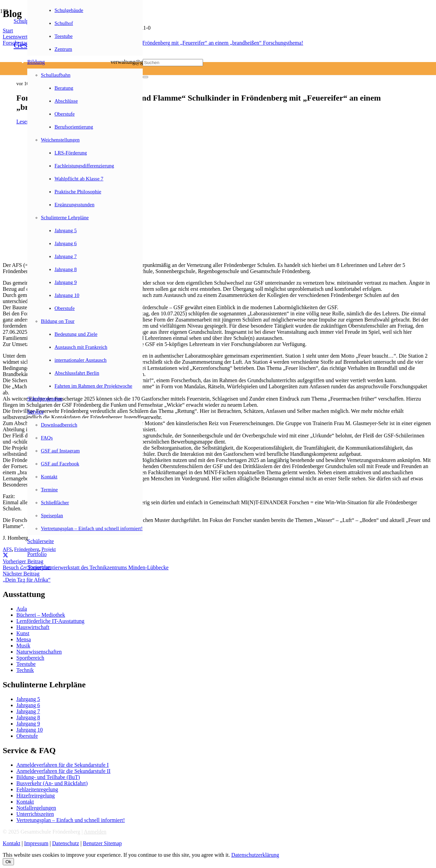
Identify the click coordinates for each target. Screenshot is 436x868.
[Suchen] (173, 63)
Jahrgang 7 (28, 711)
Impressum (36, 843)
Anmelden (95, 832)
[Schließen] (145, 77)
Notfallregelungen (36, 808)
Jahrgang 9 (28, 724)
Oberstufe (27, 736)
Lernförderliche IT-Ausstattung (50, 621)
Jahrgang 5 (28, 699)
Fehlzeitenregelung (37, 789)
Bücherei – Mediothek (41, 615)
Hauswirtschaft (33, 627)
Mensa (24, 639)
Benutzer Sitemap (102, 843)
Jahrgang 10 (29, 730)
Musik (23, 646)
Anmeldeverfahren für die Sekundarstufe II (63, 771)
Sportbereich (30, 658)
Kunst (23, 633)
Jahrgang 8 (28, 717)
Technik (25, 670)
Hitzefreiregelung (36, 796)
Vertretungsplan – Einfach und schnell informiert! (71, 820)
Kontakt (25, 802)
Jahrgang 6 (28, 705)
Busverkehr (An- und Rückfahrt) (52, 783)
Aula (22, 609)
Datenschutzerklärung (255, 855)
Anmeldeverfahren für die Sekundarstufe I (63, 765)
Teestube (26, 664)
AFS (7, 549)
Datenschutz (66, 843)
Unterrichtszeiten (35, 814)
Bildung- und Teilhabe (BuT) (48, 777)
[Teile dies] (5, 555)
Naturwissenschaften (39, 652)
